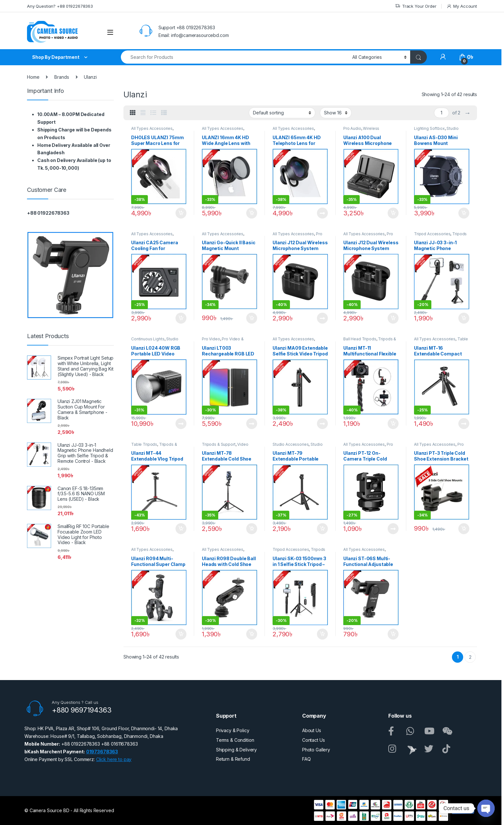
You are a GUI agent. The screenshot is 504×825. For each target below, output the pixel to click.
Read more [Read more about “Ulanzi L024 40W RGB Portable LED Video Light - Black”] (181, 424)
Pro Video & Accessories (223, 341)
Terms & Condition (235, 740)
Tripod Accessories (432, 234)
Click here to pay (114, 759)
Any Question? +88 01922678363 (60, 6)
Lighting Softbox (429, 128)
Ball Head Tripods (360, 339)
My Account (462, 6)
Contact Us (314, 740)
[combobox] (235, 57)
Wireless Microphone (361, 130)
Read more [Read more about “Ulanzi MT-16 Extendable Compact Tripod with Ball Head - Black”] (464, 424)
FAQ (306, 759)
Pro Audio (352, 128)
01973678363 (102, 752)
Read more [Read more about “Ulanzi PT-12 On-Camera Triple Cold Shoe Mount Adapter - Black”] (393, 529)
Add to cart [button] (181, 213)
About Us (312, 730)
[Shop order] (282, 113)
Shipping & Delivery (236, 750)
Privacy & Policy (233, 730)
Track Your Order (416, 6)
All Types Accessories (152, 128)
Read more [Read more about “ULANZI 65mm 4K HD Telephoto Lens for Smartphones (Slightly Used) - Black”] (322, 213)
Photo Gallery (316, 750)
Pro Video (211, 339)
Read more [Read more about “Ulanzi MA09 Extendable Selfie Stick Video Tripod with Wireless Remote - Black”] (322, 424)
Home (33, 77)
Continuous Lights (148, 339)
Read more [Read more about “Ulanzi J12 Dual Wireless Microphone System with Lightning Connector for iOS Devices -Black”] (322, 318)
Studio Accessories (291, 444)
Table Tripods (144, 444)
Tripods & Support (219, 444)
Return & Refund (233, 759)
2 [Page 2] (470, 657)
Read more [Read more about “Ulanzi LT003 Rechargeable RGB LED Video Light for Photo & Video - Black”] (252, 424)
